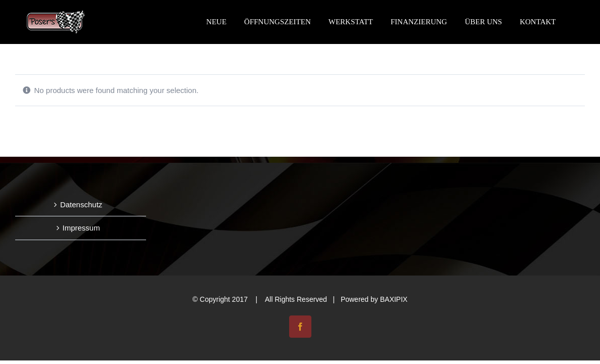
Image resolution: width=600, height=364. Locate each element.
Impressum (81, 228)
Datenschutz (81, 204)
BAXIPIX (394, 299)
